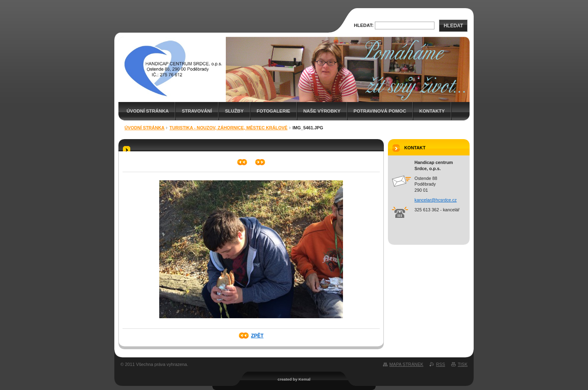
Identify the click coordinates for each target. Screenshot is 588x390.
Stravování (197, 111)
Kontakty (432, 111)
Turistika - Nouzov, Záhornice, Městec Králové (228, 128)
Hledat (453, 26)
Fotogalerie (274, 111)
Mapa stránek (406, 364)
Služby (234, 111)
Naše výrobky (322, 111)
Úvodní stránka (148, 111)
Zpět (257, 336)
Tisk (463, 364)
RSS (441, 364)
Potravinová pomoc (380, 111)
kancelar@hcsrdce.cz (435, 200)
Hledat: (364, 25)
